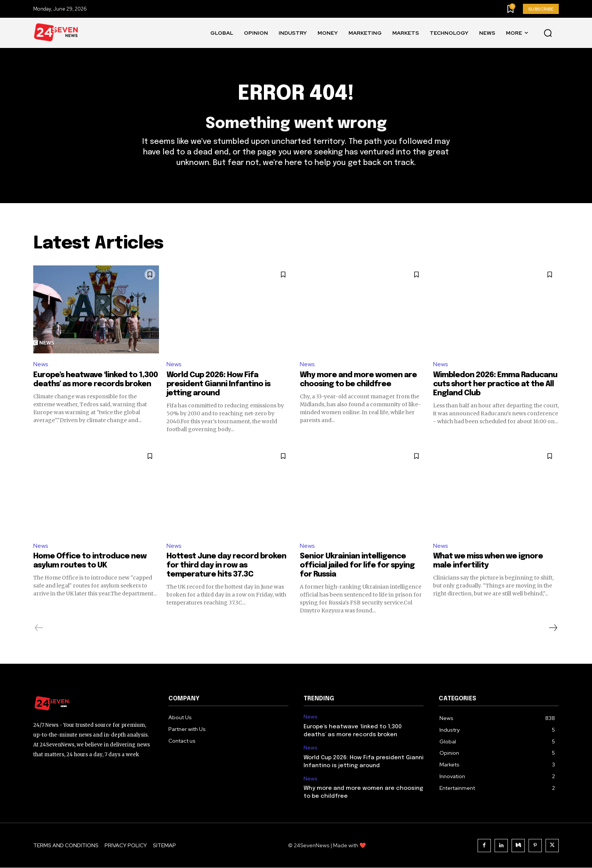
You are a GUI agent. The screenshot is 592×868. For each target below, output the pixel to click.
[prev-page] (39, 628)
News (41, 364)
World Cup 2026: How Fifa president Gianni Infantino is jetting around (218, 384)
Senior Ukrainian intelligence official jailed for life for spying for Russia (357, 566)
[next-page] (553, 628)
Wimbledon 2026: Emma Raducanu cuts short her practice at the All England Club (495, 384)
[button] (548, 33)
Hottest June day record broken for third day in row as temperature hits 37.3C (226, 566)
